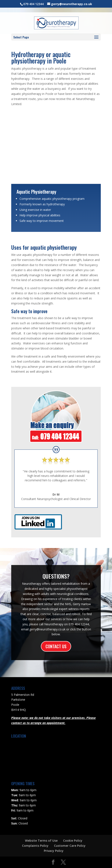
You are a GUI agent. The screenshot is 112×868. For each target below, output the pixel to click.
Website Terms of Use (41, 841)
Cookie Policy (73, 841)
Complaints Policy (35, 846)
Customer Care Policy (70, 846)
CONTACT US (56, 646)
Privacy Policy (54, 851)
